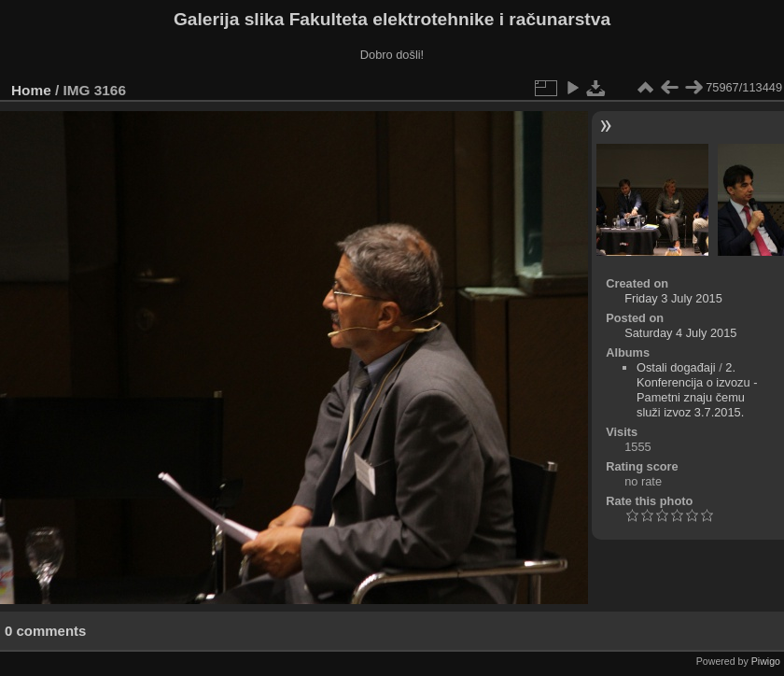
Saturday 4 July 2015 (680, 333)
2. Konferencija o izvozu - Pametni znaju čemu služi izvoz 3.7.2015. (697, 390)
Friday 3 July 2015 (673, 298)
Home (31, 90)
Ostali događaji (676, 367)
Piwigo (766, 661)
